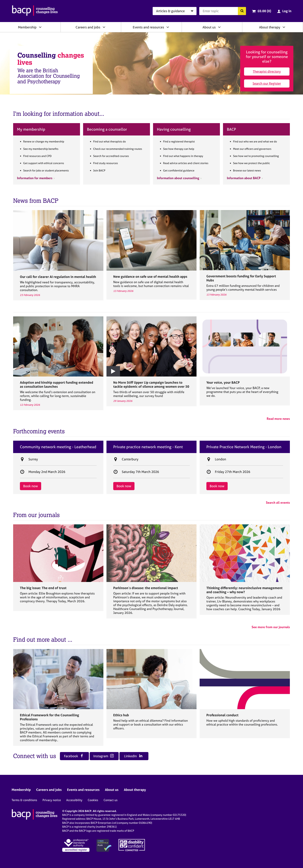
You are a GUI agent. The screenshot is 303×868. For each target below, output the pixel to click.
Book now (31, 486)
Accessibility (74, 800)
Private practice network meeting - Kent (148, 447)
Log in (287, 11)
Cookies (93, 800)
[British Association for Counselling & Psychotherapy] (35, 11)
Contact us (111, 800)
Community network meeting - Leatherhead (58, 447)
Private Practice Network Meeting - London (244, 447)
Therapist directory (267, 71)
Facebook (74, 756)
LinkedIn (133, 756)
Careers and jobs (88, 27)
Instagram (104, 756)
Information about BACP (244, 178)
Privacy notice (52, 800)
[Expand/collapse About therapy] (284, 27)
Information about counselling (178, 178)
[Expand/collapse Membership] (40, 27)
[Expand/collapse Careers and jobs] (104, 27)
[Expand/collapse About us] (219, 27)
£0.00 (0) (264, 11)
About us (209, 27)
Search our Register (267, 83)
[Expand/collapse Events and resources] (168, 27)
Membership (27, 27)
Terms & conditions (24, 800)
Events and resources (148, 27)
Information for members (35, 178)
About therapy (270, 27)
